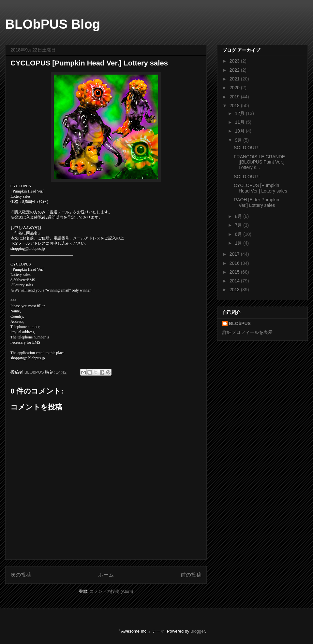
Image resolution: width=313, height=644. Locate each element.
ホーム (106, 575)
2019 (235, 97)
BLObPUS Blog (53, 24)
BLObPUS (240, 323)
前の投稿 (191, 575)
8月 (239, 216)
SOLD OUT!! (247, 148)
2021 (235, 79)
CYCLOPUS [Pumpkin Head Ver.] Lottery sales (261, 188)
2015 (235, 272)
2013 (235, 290)
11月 (240, 122)
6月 (239, 234)
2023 (235, 61)
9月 (239, 140)
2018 (235, 106)
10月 (240, 131)
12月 (240, 113)
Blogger (198, 631)
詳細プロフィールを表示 (247, 332)
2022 (235, 70)
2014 (235, 281)
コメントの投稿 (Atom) (112, 591)
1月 (239, 243)
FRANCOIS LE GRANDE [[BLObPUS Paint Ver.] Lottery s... (259, 162)
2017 (235, 254)
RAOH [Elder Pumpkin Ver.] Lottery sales (256, 202)
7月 (239, 225)
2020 (235, 88)
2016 (235, 263)
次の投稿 (21, 575)
